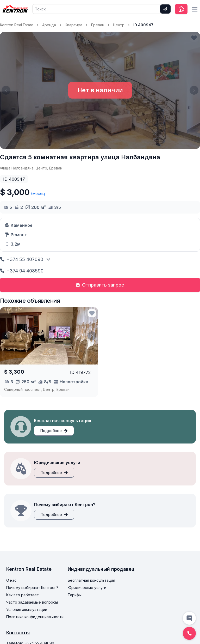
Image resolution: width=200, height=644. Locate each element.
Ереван (98, 25)
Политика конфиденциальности (35, 617)
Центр (119, 25)
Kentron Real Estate (17, 25)
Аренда (49, 25)
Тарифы (75, 595)
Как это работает (23, 595)
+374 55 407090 (22, 259)
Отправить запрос (100, 285)
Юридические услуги (87, 588)
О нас (11, 580)
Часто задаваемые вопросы (32, 602)
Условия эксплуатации (27, 609)
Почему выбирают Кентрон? (32, 588)
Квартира (74, 25)
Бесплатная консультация (91, 580)
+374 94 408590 (22, 271)
